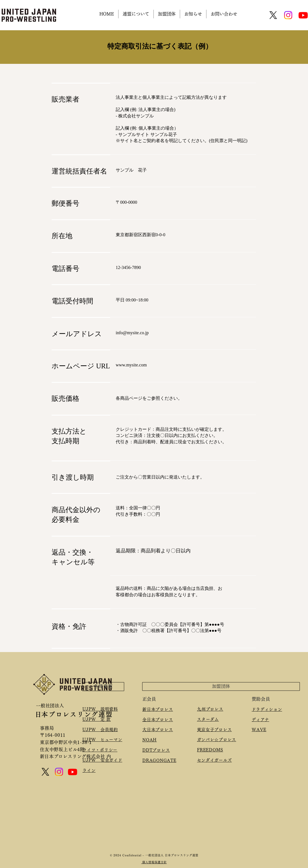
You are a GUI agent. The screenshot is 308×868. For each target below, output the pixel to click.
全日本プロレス (158, 720)
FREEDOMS (210, 750)
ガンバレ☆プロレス (219, 740)
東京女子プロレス (216, 730)
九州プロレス (210, 709)
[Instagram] (288, 15)
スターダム (208, 719)
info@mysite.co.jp (132, 333)
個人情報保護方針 (154, 862)
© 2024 (116, 855)
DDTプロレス (156, 750)
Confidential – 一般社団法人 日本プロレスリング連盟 (160, 855)
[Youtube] (73, 772)
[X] (273, 15)
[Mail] (41, 763)
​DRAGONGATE (159, 760)
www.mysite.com (131, 365)
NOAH (150, 740)
